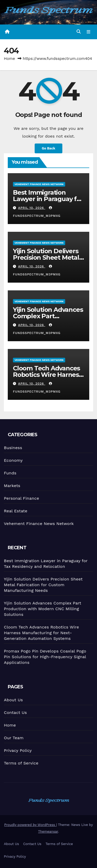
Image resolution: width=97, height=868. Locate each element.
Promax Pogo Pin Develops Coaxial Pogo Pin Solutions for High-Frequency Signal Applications (45, 657)
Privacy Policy (18, 750)
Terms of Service (21, 763)
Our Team (14, 738)
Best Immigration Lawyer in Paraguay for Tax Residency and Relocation (48, 202)
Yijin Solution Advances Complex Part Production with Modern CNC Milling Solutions (42, 609)
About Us (13, 700)
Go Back (49, 148)
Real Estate (16, 511)
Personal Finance (21, 498)
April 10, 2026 (32, 208)
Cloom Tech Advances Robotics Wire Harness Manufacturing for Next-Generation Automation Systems (41, 633)
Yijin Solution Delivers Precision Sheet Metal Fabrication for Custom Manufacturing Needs (48, 260)
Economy (13, 460)
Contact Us (15, 712)
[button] (79, 32)
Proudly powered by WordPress (30, 825)
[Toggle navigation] (89, 32)
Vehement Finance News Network (39, 184)
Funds (10, 473)
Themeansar (48, 831)
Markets (12, 485)
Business (13, 447)
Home (9, 59)
